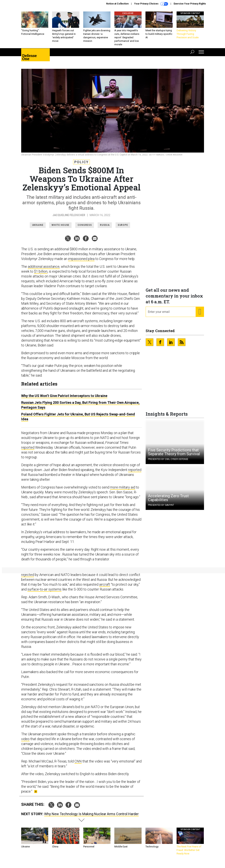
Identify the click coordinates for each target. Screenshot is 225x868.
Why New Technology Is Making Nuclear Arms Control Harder (91, 817)
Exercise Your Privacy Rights (190, 4)
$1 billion (41, 274)
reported (28, 450)
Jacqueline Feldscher (69, 218)
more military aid (123, 490)
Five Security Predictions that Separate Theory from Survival (174, 455)
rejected (28, 578)
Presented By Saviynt (161, 508)
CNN (78, 764)
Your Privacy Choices (151, 4)
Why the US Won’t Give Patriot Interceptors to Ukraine (64, 399)
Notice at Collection (117, 4)
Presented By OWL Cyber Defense (168, 462)
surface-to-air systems (44, 592)
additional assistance (44, 269)
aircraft (105, 587)
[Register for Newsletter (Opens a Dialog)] (200, 315)
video (25, 742)
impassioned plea (81, 262)
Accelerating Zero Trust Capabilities (168, 501)
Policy (81, 165)
